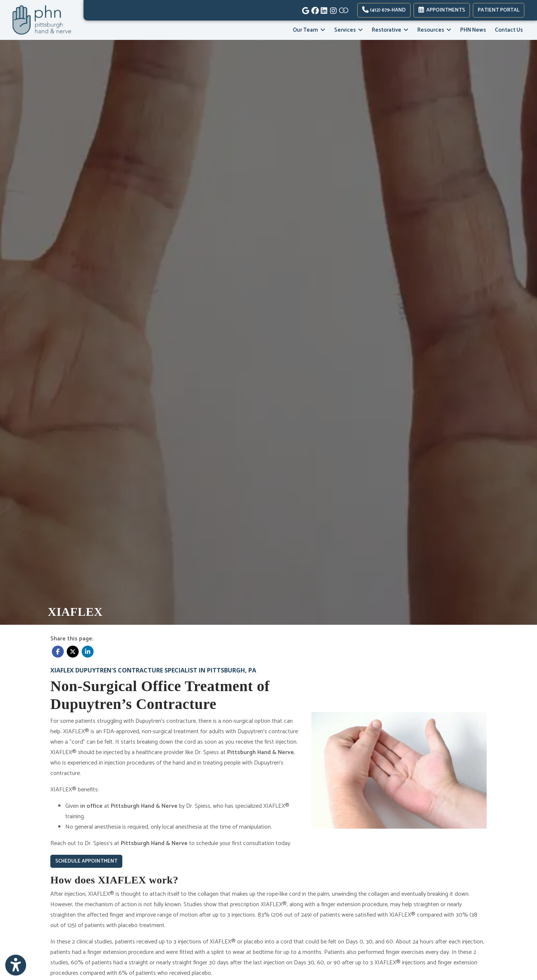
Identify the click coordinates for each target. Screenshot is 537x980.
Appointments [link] (442, 10)
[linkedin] (324, 9)
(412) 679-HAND (384, 10)
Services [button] (348, 30)
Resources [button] (434, 30)
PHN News (473, 30)
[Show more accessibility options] (16, 966)
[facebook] (314, 9)
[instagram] (333, 9)
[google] (305, 9)
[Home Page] (42, 20)
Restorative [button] (390, 30)
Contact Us (509, 30)
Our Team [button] (309, 30)
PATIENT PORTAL (499, 10)
